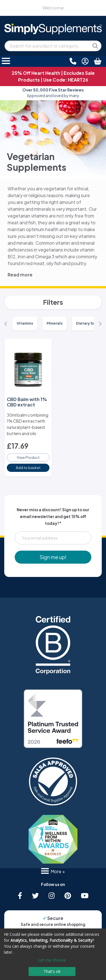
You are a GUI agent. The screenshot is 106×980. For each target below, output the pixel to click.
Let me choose (52, 960)
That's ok (52, 971)
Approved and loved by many (53, 93)
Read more (20, 275)
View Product (28, 457)
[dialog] (53, 954)
